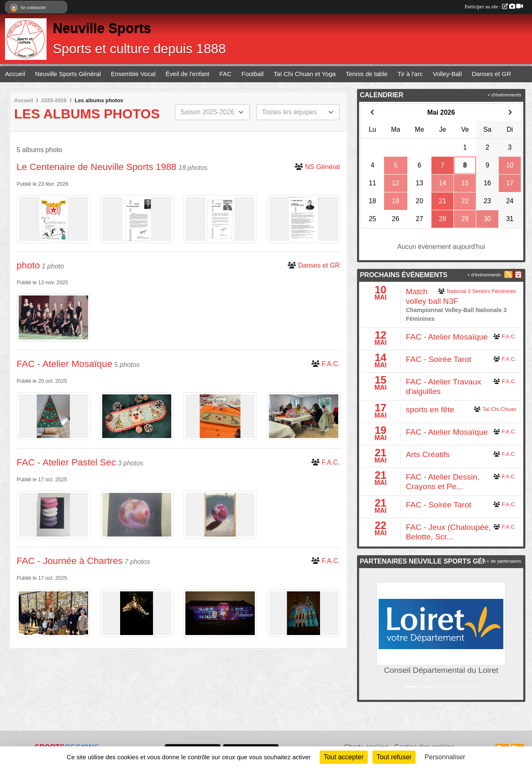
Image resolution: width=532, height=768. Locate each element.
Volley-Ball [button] (447, 74)
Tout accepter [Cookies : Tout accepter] (344, 757)
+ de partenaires (504, 561)
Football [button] (252, 74)
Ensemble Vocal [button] (133, 74)
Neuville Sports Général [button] (68, 74)
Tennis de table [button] (367, 74)
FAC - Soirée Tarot (438, 359)
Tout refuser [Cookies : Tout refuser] (394, 757)
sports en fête (430, 410)
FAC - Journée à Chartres (70, 561)
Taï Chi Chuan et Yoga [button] (304, 74)
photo (28, 265)
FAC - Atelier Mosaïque (64, 364)
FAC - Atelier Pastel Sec (66, 462)
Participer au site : (494, 7)
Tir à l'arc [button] (410, 74)
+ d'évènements (504, 95)
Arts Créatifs (428, 454)
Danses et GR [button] (491, 74)
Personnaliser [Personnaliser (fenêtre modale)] (445, 757)
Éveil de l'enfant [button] (187, 74)
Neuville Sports (102, 28)
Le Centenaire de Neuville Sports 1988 (97, 167)
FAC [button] (225, 74)
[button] (369, 634)
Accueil (15, 74)
